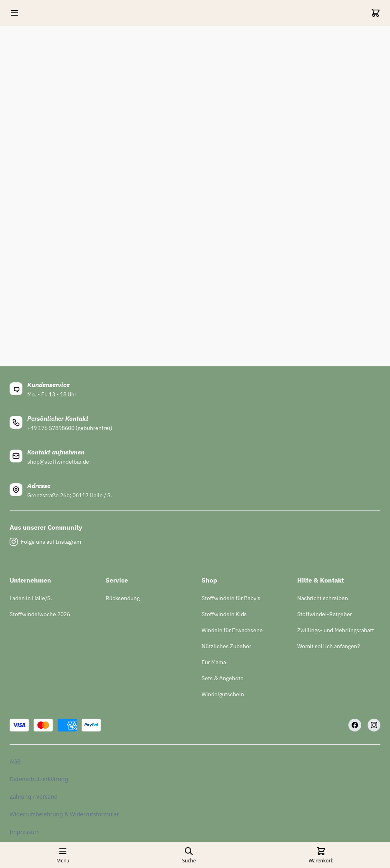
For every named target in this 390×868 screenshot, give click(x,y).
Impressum (25, 832)
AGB (15, 761)
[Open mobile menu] (14, 13)
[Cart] (376, 13)
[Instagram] (374, 725)
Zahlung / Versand (34, 797)
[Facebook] (355, 725)
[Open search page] (189, 855)
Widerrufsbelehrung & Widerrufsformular (64, 814)
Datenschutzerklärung (39, 779)
